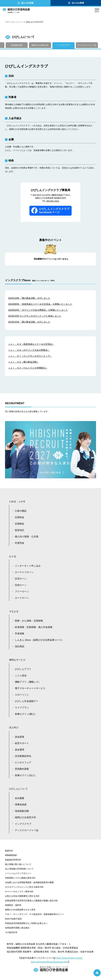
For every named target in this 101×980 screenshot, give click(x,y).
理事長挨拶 (21, 805)
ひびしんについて (17, 22)
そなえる (14, 611)
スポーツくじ (22, 695)
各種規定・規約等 (13, 905)
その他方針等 (11, 932)
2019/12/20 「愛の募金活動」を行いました (29, 322)
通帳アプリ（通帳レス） (28, 682)
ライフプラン (22, 707)
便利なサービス (17, 660)
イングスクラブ (63, 45)
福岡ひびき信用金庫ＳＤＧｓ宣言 (20, 910)
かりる (13, 556)
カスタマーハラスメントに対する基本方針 (24, 887)
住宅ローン (21, 579)
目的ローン (21, 585)
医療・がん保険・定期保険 (29, 621)
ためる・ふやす (17, 501)
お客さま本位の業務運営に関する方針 (22, 896)
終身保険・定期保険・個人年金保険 (34, 627)
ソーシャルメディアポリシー (18, 873)
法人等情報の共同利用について (19, 869)
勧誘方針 (9, 851)
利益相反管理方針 (13, 860)
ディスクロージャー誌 (87, 45)
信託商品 (20, 646)
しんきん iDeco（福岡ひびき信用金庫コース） (39, 640)
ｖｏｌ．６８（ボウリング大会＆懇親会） (29, 350)
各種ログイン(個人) (25, 714)
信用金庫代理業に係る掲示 (17, 928)
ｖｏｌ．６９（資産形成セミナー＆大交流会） (31, 344)
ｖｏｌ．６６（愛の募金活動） (23, 362)
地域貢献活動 (17, 45)
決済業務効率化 (23, 756)
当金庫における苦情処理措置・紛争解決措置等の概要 (29, 882)
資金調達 (20, 737)
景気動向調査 (22, 769)
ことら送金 (21, 675)
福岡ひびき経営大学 (40, 45)
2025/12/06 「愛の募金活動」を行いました (29, 298)
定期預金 (20, 517)
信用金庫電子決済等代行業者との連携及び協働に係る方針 (31, 901)
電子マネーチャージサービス (30, 688)
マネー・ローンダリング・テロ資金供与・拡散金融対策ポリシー (34, 914)
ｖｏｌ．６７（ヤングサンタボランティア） (30, 356)
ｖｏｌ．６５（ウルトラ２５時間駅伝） (28, 368)
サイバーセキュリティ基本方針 (19, 892)
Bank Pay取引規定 (13, 919)
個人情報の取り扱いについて (18, 864)
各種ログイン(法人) (25, 775)
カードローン (22, 598)
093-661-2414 (53, 201)
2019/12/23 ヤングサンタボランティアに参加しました (35, 316)
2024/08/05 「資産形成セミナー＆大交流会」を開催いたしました (40, 304)
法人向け (14, 727)
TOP (7, 22)
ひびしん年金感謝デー (27, 701)
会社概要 (20, 798)
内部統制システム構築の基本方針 (20, 878)
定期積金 (20, 524)
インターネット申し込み (28, 566)
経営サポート (22, 743)
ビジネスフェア (23, 762)
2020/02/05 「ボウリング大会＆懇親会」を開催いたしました (38, 310)
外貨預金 (20, 543)
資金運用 (20, 750)
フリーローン (22, 591)
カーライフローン (24, 572)
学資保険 (20, 633)
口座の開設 (21, 511)
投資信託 (20, 530)
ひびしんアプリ (23, 669)
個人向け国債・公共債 (27, 536)
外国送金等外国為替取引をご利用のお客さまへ (26, 923)
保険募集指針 (11, 855)
